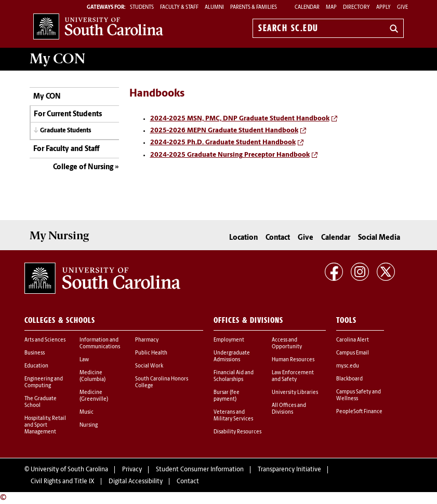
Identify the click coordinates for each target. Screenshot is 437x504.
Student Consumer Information (200, 470)
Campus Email (353, 353)
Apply (383, 8)
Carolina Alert (353, 340)
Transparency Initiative (289, 470)
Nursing (89, 425)
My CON (47, 97)
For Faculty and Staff (66, 149)
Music (87, 412)
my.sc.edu (348, 366)
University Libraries (295, 393)
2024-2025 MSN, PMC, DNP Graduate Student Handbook (240, 119)
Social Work (149, 366)
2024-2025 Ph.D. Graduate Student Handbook (223, 142)
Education (36, 366)
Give (402, 8)
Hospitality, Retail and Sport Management (45, 425)
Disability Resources (237, 432)
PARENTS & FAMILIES (254, 8)
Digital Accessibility (136, 482)
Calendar (307, 8)
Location (243, 238)
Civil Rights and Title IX (63, 482)
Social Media (379, 238)
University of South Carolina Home (98, 26)
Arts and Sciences (45, 340)
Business (35, 353)
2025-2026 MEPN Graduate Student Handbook (224, 131)
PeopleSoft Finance (359, 412)
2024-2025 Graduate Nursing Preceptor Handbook (230, 155)
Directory (356, 8)
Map (331, 8)
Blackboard (349, 379)
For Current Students (68, 114)
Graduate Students (66, 131)
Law (84, 360)
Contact (278, 238)
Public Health (151, 353)
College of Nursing (83, 167)
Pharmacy (147, 340)
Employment (229, 340)
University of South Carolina (69, 470)
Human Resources (293, 360)
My (57, 59)
